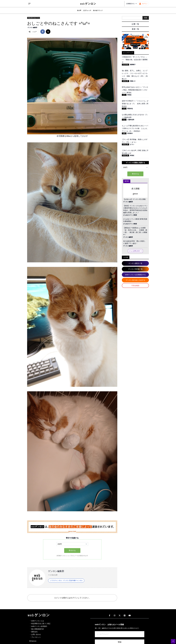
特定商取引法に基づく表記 (41, 624)
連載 (124, 133)
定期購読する (132, 4)
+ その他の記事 (53, 575)
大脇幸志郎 (131, 120)
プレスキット (36, 637)
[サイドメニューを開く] (29, 4)
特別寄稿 (126, 65)
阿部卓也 (130, 109)
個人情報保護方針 (38, 629)
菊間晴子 (133, 65)
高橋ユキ (133, 81)
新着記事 (126, 81)
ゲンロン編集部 (32, 28)
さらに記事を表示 (135, 251)
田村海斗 (130, 133)
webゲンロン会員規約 (39, 626)
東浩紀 (129, 95)
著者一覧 (135, 29)
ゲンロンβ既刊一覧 (135, 263)
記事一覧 (135, 24)
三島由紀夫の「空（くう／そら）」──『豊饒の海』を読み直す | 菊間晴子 (135, 60)
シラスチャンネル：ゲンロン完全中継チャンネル (66, 580)
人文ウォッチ (87, 10)
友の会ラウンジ (98, 10)
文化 (124, 95)
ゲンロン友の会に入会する (135, 280)
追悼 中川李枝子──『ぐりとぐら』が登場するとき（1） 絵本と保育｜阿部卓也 (135, 104)
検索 (146, 18)
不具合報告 (135, 286)
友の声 (79, 10)
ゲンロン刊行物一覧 (135, 269)
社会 (124, 120)
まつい (132, 144)
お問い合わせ (36, 634)
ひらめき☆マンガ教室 (130, 215)
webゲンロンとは (38, 621)
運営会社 (34, 632)
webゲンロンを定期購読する (135, 275)
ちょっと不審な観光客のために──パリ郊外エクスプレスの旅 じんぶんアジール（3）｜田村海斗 (135, 128)
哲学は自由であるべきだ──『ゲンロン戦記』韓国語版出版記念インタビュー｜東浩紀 (135, 90)
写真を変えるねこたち (34, 18)
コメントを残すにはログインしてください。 (72, 598)
